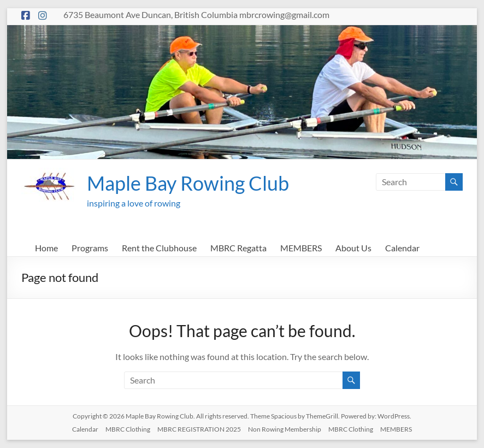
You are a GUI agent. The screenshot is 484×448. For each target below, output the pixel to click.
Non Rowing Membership (285, 429)
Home (46, 248)
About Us (353, 248)
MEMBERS (301, 248)
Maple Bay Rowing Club (188, 183)
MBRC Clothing (128, 429)
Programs (90, 248)
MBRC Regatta (238, 248)
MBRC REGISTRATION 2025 (199, 429)
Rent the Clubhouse (159, 248)
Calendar (402, 248)
